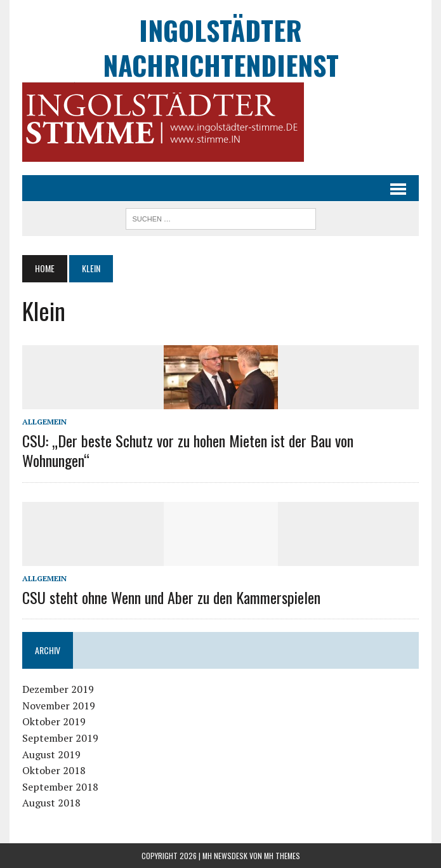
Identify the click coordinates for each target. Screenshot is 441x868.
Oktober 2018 (54, 770)
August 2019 (51, 754)
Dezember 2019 (58, 689)
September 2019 (60, 738)
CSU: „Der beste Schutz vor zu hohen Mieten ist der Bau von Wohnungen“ (188, 450)
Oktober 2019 (54, 721)
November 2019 (59, 706)
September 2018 (60, 787)
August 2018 (51, 803)
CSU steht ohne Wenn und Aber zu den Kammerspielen (171, 597)
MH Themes (282, 856)
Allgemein (44, 422)
